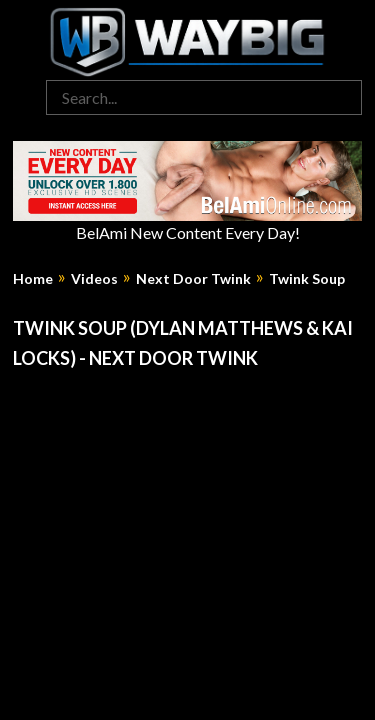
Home (33, 279)
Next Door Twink (193, 279)
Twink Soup (307, 279)
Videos (94, 279)
